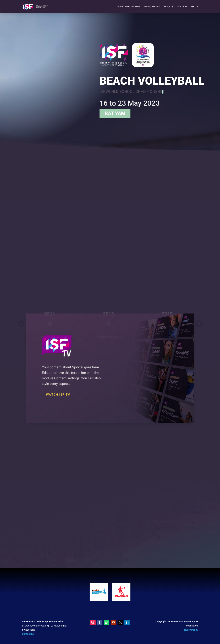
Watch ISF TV (72, 388)
